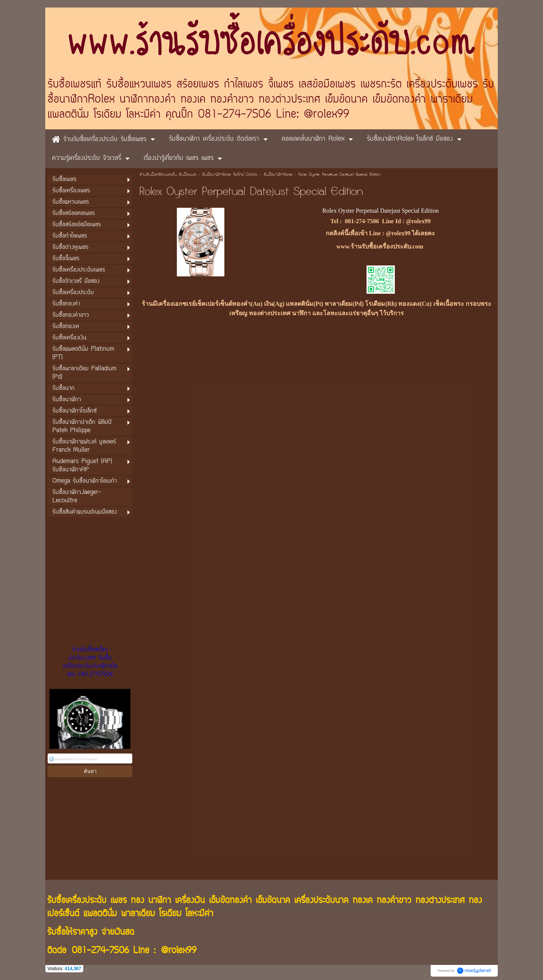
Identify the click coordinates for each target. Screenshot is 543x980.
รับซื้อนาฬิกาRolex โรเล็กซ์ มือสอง (230, 175)
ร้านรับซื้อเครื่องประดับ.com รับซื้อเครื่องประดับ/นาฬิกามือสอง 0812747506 (90, 662)
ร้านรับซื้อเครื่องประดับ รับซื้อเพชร (168, 175)
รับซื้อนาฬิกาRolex (278, 175)
